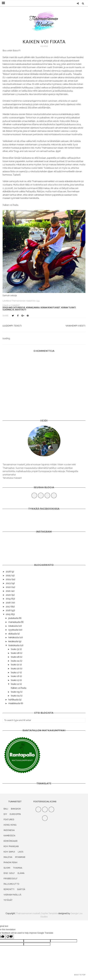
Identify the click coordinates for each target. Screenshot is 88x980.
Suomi (7, 868)
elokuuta (13, 634)
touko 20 (15, 669)
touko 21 (15, 665)
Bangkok (16, 809)
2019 (8, 599)
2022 (9, 587)
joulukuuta (14, 618)
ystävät (8, 900)
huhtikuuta (14, 700)
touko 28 (15, 653)
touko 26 (15, 657)
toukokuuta (14, 645)
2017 (8, 607)
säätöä (21, 889)
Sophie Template (49, 913)
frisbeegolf (11, 879)
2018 (8, 603)
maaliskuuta (14, 703)
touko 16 (15, 676)
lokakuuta (13, 626)
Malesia (8, 857)
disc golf (9, 873)
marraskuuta (15, 622)
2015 (8, 614)
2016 (8, 610)
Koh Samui (9, 852)
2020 (9, 595)
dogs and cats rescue (14, 308)
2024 (9, 579)
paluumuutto (12, 884)
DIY (5, 814)
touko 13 (15, 680)
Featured (9, 820)
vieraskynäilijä (12, 895)
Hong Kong (10, 825)
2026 (9, 572)
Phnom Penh (11, 862)
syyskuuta (14, 630)
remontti (9, 889)
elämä (21, 873)
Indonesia (9, 830)
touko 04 (15, 696)
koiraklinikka (33, 308)
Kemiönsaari (11, 841)
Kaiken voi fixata (19, 688)
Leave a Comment (11, 305)
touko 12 (15, 684)
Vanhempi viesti (76, 326)
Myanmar (20, 857)
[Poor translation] (10, 937)
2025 (9, 576)
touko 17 (15, 672)
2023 (9, 583)
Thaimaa (18, 868)
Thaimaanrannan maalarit (28, 913)
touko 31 (15, 649)
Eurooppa (15, 814)
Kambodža (9, 836)
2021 (8, 591)
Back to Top (80, 975)
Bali (6, 809)
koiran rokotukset (50, 308)
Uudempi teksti (12, 326)
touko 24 (15, 661)
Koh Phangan (11, 846)
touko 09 (15, 692)
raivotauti (21, 310)
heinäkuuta (14, 638)
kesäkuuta (14, 641)
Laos (21, 852)
